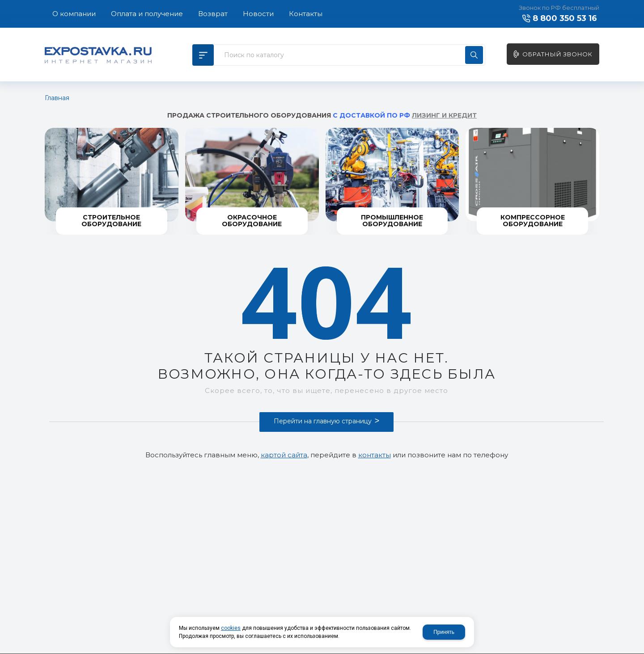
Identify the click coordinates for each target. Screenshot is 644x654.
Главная (57, 98)
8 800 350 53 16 (565, 18)
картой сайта (284, 455)
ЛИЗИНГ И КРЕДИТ (444, 115)
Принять (444, 632)
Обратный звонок (557, 54)
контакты (375, 455)
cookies (231, 628)
